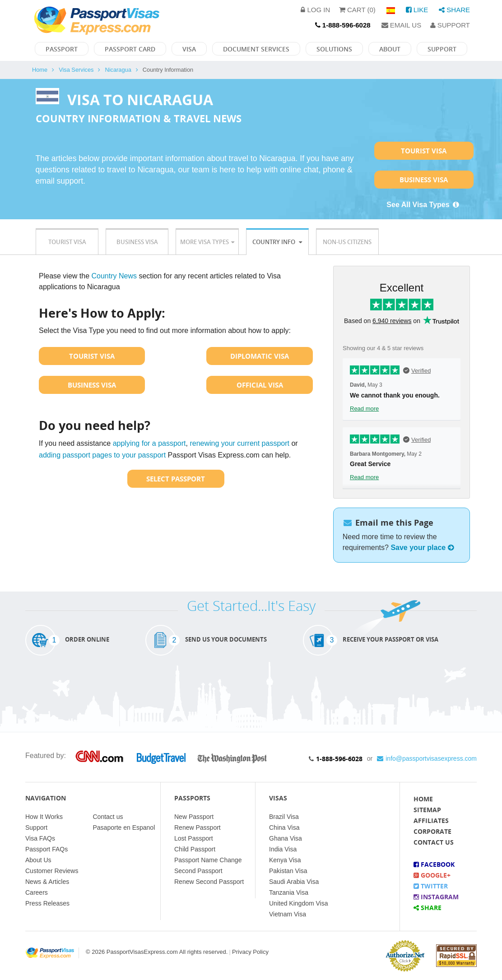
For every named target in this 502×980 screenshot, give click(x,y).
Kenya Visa (285, 860)
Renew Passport (198, 827)
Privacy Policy (250, 952)
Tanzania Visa (289, 892)
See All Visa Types (423, 205)
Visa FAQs (40, 838)
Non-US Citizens (347, 242)
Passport (62, 49)
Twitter (431, 886)
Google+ (432, 875)
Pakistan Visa (288, 871)
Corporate (432, 831)
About (390, 49)
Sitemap (427, 810)
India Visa (283, 849)
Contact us (108, 817)
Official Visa (260, 385)
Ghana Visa (286, 838)
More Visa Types (207, 242)
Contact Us (434, 842)
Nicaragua (118, 70)
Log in (315, 10)
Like (417, 10)
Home (40, 70)
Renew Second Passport (209, 882)
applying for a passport (149, 443)
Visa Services (76, 70)
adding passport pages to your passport (102, 455)
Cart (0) (357, 10)
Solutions (334, 49)
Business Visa (424, 180)
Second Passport (198, 871)
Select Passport (176, 479)
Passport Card (130, 49)
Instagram (436, 897)
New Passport (194, 817)
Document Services (256, 49)
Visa (189, 49)
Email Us (402, 25)
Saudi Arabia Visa (294, 882)
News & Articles (47, 882)
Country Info (277, 242)
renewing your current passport (239, 443)
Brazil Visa (284, 817)
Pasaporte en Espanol (124, 827)
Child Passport (195, 849)
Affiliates (431, 821)
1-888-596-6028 (339, 759)
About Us (38, 860)
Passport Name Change (208, 860)
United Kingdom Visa (298, 903)
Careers (37, 892)
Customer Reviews (52, 871)
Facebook (434, 864)
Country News (114, 276)
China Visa (284, 827)
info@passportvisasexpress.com (427, 758)
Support (450, 25)
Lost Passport (194, 838)
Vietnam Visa (288, 914)
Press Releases (47, 903)
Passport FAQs (46, 849)
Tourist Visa (424, 151)
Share (454, 10)
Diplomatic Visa (260, 356)
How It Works (44, 817)
